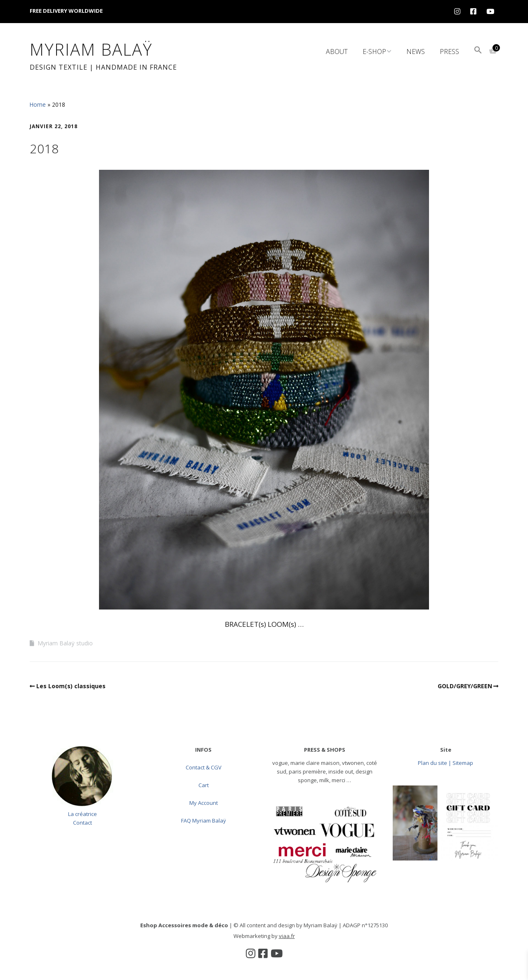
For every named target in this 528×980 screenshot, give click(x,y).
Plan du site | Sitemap (445, 763)
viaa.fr (287, 936)
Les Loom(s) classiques (71, 686)
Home (38, 104)
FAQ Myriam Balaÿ (204, 821)
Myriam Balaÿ (91, 49)
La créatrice (82, 814)
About (337, 52)
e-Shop (374, 52)
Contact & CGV (204, 767)
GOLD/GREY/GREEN (465, 686)
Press (449, 52)
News (416, 52)
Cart (204, 785)
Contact (82, 823)
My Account (204, 803)
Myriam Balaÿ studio (65, 643)
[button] (478, 51)
